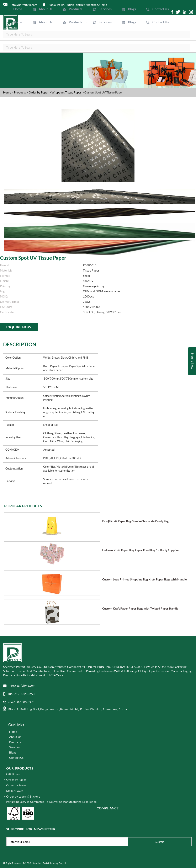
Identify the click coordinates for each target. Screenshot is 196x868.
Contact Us (161, 9)
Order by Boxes (16, 785)
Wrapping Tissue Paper (67, 92)
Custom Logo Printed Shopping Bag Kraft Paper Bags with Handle (144, 579)
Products (76, 9)
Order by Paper (39, 92)
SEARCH (190, 35)
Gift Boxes (13, 774)
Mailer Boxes (15, 791)
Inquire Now (19, 327)
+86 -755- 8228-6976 (21, 694)
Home (18, 9)
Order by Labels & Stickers (23, 796)
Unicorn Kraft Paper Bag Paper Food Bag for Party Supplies (141, 550)
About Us (46, 9)
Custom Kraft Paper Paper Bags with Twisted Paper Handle (140, 608)
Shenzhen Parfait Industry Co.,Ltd (49, 863)
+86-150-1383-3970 (21, 702)
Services (105, 9)
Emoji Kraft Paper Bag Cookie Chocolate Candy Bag (135, 521)
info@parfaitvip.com (22, 685)
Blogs (132, 9)
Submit (160, 842)
